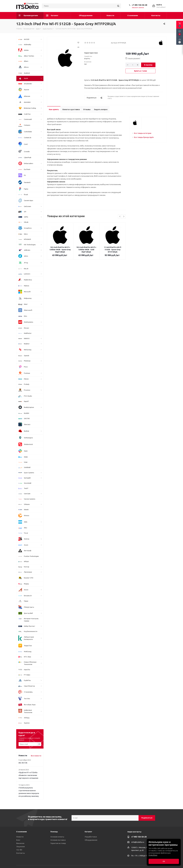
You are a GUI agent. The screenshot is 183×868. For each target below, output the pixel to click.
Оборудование (91, 840)
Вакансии (20, 843)
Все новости (36, 756)
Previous (120, 217)
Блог (18, 840)
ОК (164, 861)
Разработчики (91, 837)
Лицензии (20, 847)
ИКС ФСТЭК (23, 763)
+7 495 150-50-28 (139, 5)
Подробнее (153, 855)
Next (124, 217)
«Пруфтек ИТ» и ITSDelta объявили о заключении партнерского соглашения (28, 775)
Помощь (54, 832)
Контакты (20, 853)
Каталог (88, 832)
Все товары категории (143, 133)
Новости (20, 837)
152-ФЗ (19, 850)
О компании (21, 832)
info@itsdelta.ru (138, 842)
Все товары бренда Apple (144, 137)
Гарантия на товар (58, 843)
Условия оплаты (57, 837)
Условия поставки (58, 840)
